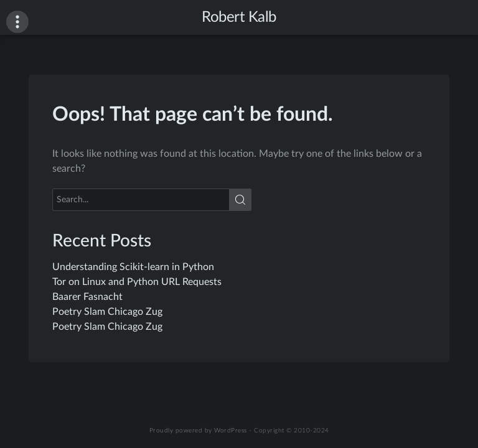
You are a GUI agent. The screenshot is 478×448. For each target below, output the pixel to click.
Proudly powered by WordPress (198, 431)
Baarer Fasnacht (87, 297)
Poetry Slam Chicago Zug (107, 312)
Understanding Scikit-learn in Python (133, 267)
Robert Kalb (239, 17)
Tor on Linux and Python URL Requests (137, 282)
